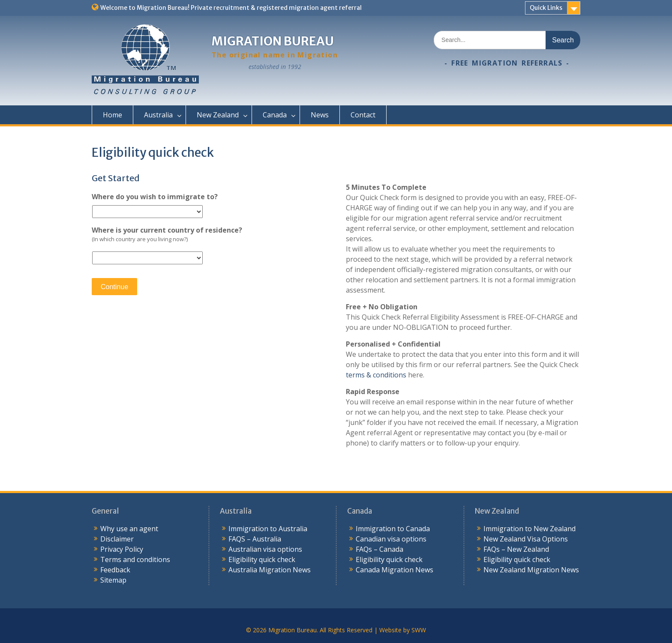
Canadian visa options (391, 539)
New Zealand (218, 115)
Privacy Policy (122, 549)
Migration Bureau (273, 41)
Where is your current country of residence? (167, 230)
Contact (363, 115)
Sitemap (113, 580)
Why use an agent (129, 529)
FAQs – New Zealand (516, 549)
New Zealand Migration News (531, 570)
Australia (158, 115)
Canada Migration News (394, 570)
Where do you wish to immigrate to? (155, 197)
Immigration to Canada (393, 529)
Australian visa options (265, 549)
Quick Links (546, 8)
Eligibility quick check (262, 559)
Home (112, 115)
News (320, 115)
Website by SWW (403, 630)
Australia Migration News (270, 570)
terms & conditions (376, 375)
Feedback (115, 570)
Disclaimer (117, 539)
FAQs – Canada (379, 549)
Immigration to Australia (268, 529)
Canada (275, 115)
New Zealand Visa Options (526, 539)
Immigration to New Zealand (529, 529)
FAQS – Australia (255, 539)
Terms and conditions (135, 559)
